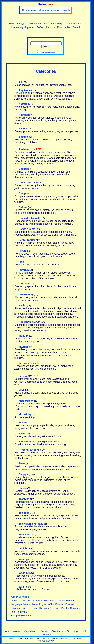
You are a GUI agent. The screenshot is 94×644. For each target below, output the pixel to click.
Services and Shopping (65, 631)
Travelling (25, 535)
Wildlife (23, 587)
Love (22, 390)
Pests (22, 463)
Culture (23, 207)
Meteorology (26, 401)
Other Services (20, 597)
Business (24, 149)
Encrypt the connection (29, 24)
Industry (24, 336)
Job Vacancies (27, 363)
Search (77, 27)
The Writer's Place (49, 608)
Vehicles (24, 548)
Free (21, 262)
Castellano (30, 631)
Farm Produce (27, 240)
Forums (23, 251)
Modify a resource (72, 24)
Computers (25, 193)
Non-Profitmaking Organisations (38, 442)
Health (22, 305)
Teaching (24, 499)
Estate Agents (27, 229)
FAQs (40, 27)
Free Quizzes (29, 608)
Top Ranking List (20, 612)
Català (44, 631)
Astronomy (25, 115)
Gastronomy (26, 295)
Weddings (25, 573)
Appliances (25, 90)
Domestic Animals (29, 218)
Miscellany (25, 414)
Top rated (30, 27)
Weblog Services (70, 608)
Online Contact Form (22, 601)
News (22, 434)
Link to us (50, 27)
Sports (23, 488)
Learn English (40, 604)
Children (24, 169)
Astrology (25, 104)
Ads (21, 82)
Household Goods (29, 322)
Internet (23, 347)
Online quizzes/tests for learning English (46, 10)
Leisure (23, 376)
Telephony (25, 513)
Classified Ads (65, 601)
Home (12, 24)
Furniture (24, 270)
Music (22, 423)
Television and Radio (31, 524)
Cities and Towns (29, 183)
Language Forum (20, 604)
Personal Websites (30, 450)
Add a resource (52, 24)
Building (24, 137)
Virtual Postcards (45, 601)
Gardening (25, 284)
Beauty (23, 129)
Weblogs (24, 559)
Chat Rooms (56, 604)
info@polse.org (46, 641)
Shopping (24, 474)
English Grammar (22, 616)
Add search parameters (46, 52)
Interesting (17, 27)
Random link (64, 27)
